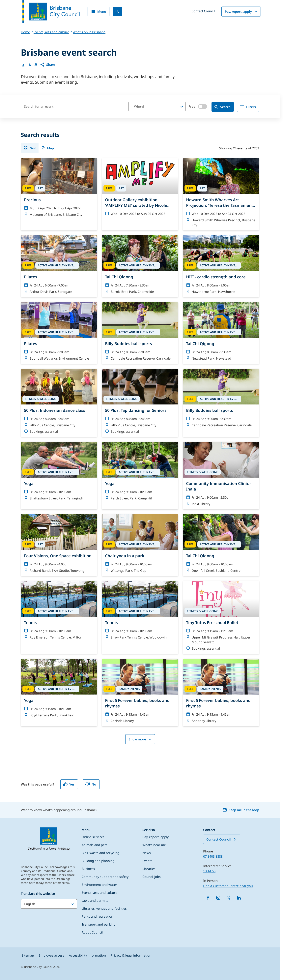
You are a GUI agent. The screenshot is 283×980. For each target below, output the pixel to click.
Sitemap (28, 955)
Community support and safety (105, 877)
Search (222, 107)
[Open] (182, 107)
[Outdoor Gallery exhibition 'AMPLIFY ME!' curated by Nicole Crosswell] (140, 189)
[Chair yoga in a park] (140, 545)
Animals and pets (95, 845)
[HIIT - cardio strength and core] (221, 266)
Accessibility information (87, 955)
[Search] (117, 12)
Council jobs (152, 877)
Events (147, 861)
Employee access (51, 955)
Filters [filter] (248, 107)
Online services (93, 837)
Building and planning (98, 861)
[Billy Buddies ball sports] (140, 333)
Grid (30, 148)
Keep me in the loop (241, 810)
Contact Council (203, 11)
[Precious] (59, 189)
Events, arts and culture (99, 893)
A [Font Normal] (23, 65)
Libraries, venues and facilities (104, 908)
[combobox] (152, 106)
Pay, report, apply (241, 12)
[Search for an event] (75, 106)
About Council (92, 932)
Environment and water (99, 885)
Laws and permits (95, 901)
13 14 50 (209, 871)
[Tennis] (59, 612)
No (91, 784)
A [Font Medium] (30, 65)
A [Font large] (36, 65)
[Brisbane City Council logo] (51, 12)
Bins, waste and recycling (100, 853)
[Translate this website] (49, 904)
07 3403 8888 (213, 856)
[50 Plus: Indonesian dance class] (59, 403)
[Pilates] (59, 266)
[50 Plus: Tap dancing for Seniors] (140, 403)
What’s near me (154, 845)
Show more (141, 739)
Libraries (149, 869)
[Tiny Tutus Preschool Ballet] (221, 617)
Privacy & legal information (131, 955)
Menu (99, 12)
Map (47, 148)
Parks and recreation (97, 916)
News (147, 853)
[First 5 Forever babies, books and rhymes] (140, 693)
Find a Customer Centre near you (228, 886)
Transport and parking (99, 924)
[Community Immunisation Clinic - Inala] (221, 476)
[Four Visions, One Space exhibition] (59, 545)
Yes (69, 784)
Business (88, 869)
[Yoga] (59, 473)
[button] (47, 65)
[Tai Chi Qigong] (140, 266)
